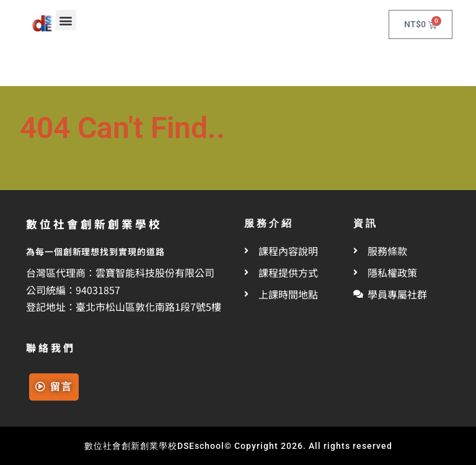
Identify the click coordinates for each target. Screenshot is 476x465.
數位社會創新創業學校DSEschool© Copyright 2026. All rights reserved (238, 446)
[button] (66, 20)
